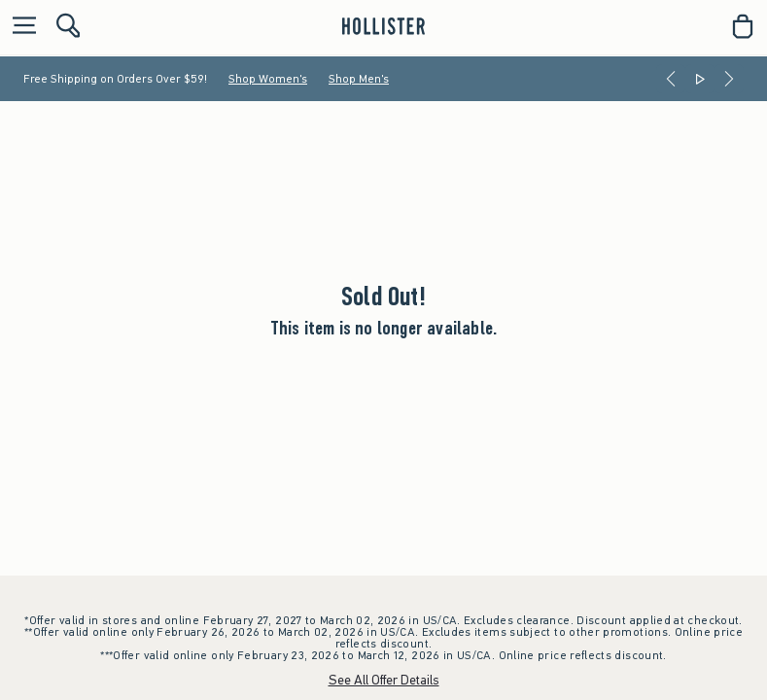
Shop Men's (359, 79)
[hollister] (383, 26)
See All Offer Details (384, 680)
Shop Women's (268, 79)
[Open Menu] (19, 27)
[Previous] (671, 79)
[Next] (729, 79)
